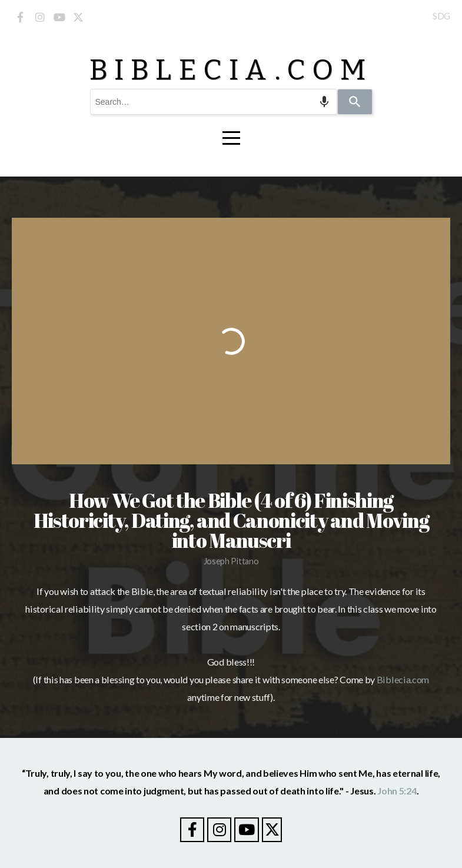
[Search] (355, 102)
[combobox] (214, 102)
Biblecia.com (403, 679)
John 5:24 (397, 791)
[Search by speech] (324, 102)
